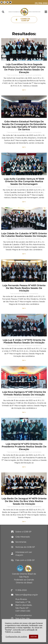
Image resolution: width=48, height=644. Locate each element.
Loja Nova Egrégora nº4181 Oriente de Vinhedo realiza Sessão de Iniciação (24, 393)
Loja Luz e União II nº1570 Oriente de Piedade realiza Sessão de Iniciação (24, 341)
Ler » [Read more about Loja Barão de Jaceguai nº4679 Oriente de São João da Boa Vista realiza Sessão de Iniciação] (24, 521)
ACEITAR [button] (34, 637)
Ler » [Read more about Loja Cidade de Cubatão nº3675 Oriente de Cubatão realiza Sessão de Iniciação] (24, 254)
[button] (3, 12)
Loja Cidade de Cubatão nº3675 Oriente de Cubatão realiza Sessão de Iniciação (24, 235)
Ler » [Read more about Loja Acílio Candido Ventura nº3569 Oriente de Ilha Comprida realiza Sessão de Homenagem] (24, 202)
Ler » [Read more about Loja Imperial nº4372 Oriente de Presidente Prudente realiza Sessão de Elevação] (24, 467)
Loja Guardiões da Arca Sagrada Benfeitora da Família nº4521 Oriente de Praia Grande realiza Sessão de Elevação (24, 68)
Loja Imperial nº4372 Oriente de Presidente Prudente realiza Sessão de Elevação (24, 447)
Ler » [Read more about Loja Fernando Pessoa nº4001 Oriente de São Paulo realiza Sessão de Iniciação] (24, 308)
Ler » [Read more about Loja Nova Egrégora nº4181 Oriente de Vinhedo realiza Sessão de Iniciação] (24, 412)
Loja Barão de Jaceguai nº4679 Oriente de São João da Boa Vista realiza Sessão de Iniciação (24, 501)
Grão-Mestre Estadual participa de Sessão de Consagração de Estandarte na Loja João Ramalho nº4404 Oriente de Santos (24, 126)
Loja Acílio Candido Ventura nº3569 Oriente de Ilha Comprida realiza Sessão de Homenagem (24, 181)
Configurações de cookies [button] (16, 637)
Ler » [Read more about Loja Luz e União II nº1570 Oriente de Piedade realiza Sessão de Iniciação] (24, 360)
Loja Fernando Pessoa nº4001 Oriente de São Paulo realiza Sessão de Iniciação (24, 288)
